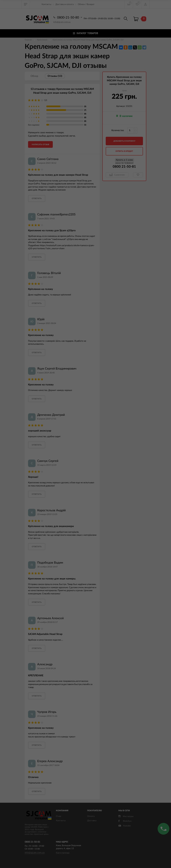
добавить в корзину (124, 141)
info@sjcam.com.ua (62, 22)
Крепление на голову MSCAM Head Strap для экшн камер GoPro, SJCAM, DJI (88, 40)
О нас (59, 816)
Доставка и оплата (65, 4)
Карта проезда (63, 853)
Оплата (91, 816)
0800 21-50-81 (124, 167)
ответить (37, 198)
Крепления (42, 40)
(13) (46, 100)
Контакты (46, 4)
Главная (28, 40)
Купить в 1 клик (124, 160)
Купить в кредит (124, 151)
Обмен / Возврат (86, 4)
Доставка (92, 821)
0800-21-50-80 (68, 17)
